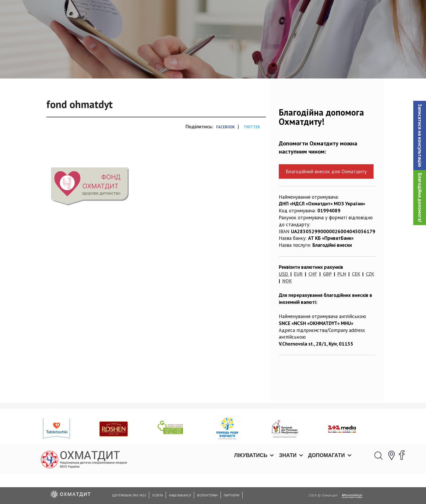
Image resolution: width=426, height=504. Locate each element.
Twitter (252, 157)
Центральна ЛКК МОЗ (129, 495)
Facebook (225, 157)
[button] (420, 135)
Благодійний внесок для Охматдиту (326, 201)
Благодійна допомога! (420, 198)
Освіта (158, 495)
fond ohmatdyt (209, 65)
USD (283, 304)
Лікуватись (251, 12)
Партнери (232, 495)
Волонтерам (207, 495)
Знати (288, 12)
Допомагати (326, 12)
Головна (177, 65)
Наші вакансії (180, 495)
